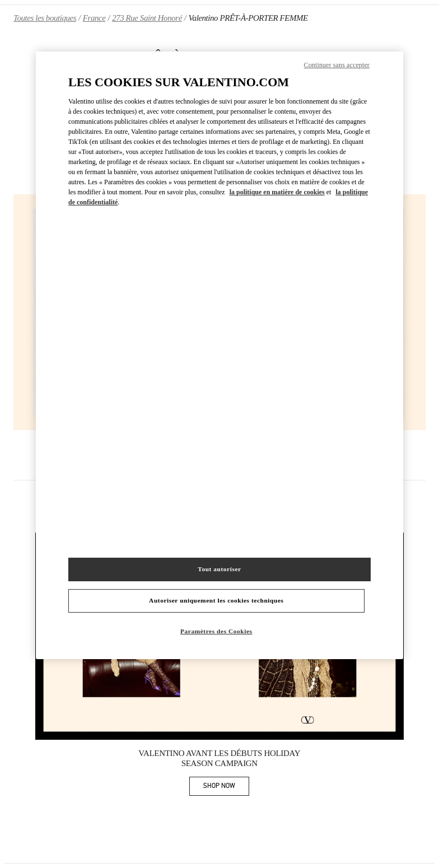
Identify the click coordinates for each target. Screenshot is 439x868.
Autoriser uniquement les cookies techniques (216, 600)
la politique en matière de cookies (277, 192)
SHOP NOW (226, 788)
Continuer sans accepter (337, 64)
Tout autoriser (219, 569)
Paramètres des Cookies (216, 631)
